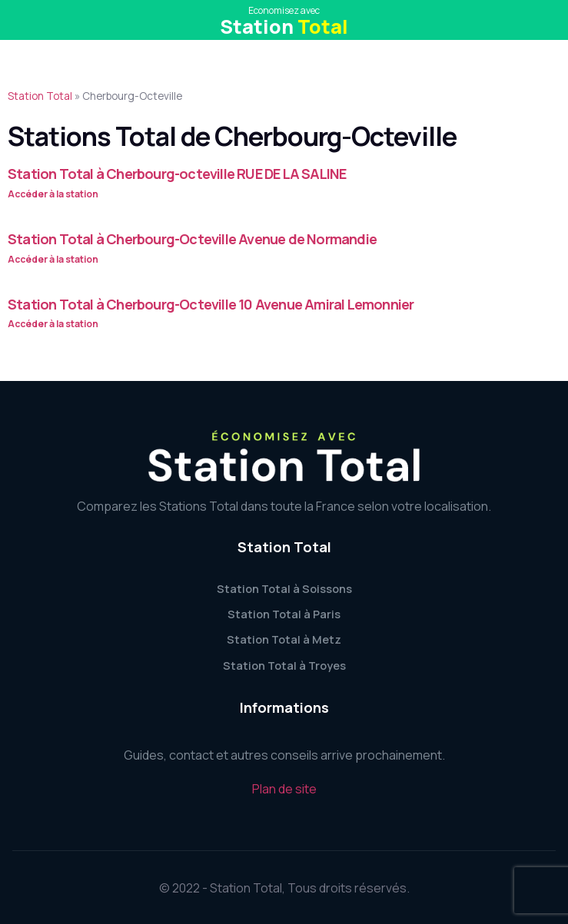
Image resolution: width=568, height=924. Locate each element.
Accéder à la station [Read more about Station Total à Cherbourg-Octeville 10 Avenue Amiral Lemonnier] (53, 324)
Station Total (40, 96)
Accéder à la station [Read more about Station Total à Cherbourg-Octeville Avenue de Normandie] (53, 259)
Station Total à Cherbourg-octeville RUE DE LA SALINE (177, 174)
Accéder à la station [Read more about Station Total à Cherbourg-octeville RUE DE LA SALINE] (53, 194)
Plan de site (284, 789)
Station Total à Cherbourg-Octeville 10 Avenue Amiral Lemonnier (211, 304)
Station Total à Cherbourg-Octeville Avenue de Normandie (192, 239)
